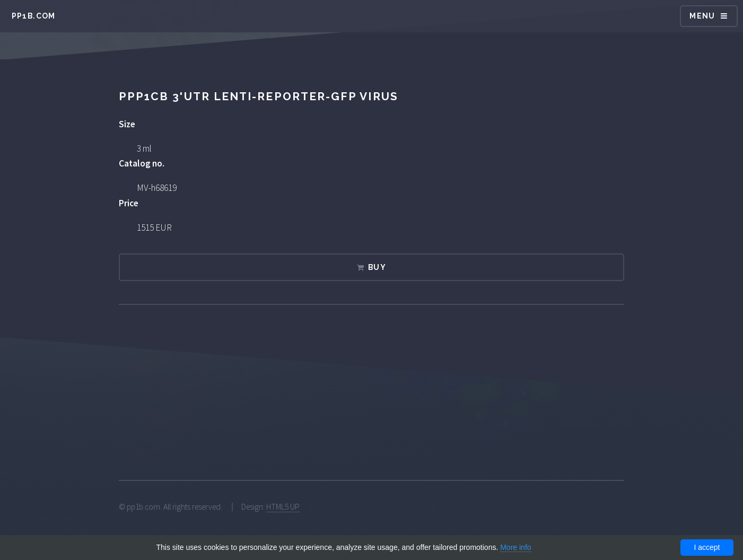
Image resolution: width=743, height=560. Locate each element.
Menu (702, 16)
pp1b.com (34, 16)
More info (515, 547)
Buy (377, 267)
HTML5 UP (283, 507)
